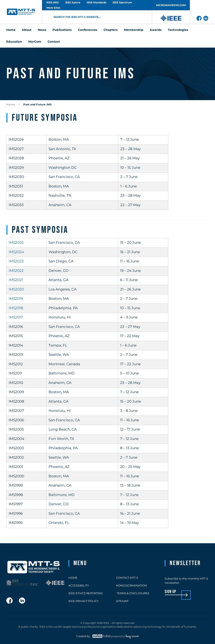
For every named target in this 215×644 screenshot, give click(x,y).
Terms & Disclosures (133, 593)
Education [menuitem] (14, 42)
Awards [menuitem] (156, 30)
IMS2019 (16, 298)
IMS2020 (16, 289)
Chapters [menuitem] (111, 30)
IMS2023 (16, 261)
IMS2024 (16, 252)
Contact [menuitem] (54, 42)
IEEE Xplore (73, 2)
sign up (170, 592)
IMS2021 (16, 280)
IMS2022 (16, 271)
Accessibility (79, 585)
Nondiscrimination (132, 585)
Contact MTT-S (127, 578)
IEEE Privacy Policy (83, 601)
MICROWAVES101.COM (171, 5)
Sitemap (122, 601)
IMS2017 (16, 317)
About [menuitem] (27, 30)
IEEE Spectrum (122, 2)
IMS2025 (16, 242)
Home (11, 104)
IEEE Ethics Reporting (86, 593)
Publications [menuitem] (62, 30)
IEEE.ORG (53, 2)
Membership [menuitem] (134, 30)
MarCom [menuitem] (35, 42)
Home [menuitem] (11, 30)
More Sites (53, 8)
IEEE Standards (96, 2)
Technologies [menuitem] (178, 30)
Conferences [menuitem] (88, 30)
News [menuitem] (42, 30)
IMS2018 (16, 308)
